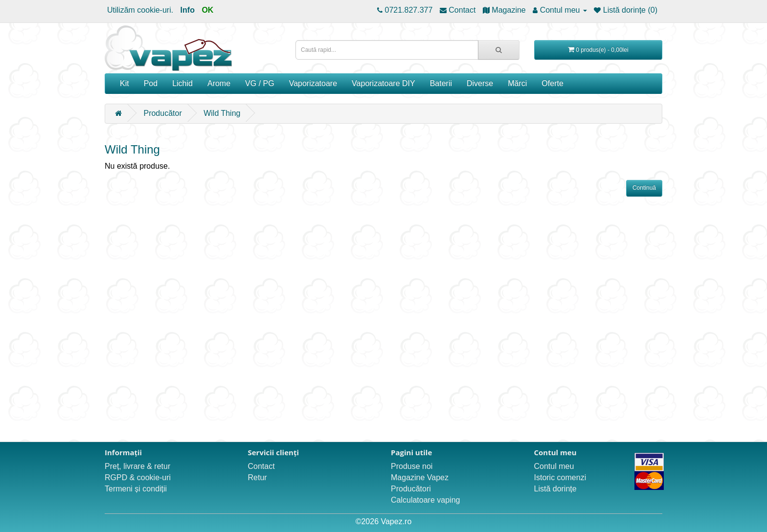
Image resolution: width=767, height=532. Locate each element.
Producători (411, 489)
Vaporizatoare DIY (383, 83)
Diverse (480, 83)
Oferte (552, 83)
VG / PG (260, 83)
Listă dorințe (555, 489)
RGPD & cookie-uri (138, 477)
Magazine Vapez (420, 477)
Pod (151, 83)
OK (207, 10)
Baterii (441, 83)
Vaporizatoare (313, 83)
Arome (219, 83)
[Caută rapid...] (499, 50)
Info (188, 10)
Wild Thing (222, 113)
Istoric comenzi (560, 477)
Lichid (182, 83)
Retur (258, 477)
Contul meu (554, 466)
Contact (261, 466)
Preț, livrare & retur (137, 466)
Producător (162, 113)
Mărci (517, 83)
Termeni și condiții (136, 489)
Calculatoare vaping (425, 500)
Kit (124, 83)
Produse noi (412, 466)
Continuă (644, 188)
